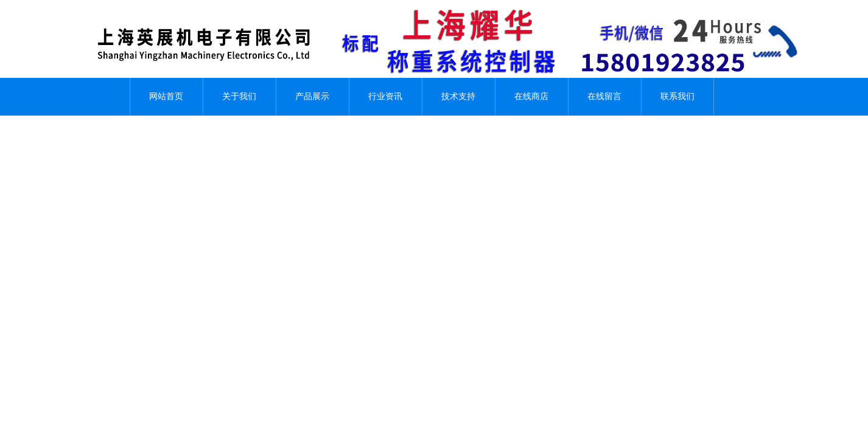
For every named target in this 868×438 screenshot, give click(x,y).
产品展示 (312, 96)
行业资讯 (385, 96)
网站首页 (166, 96)
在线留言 (604, 96)
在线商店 (531, 96)
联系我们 (677, 96)
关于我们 (239, 96)
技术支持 (458, 96)
